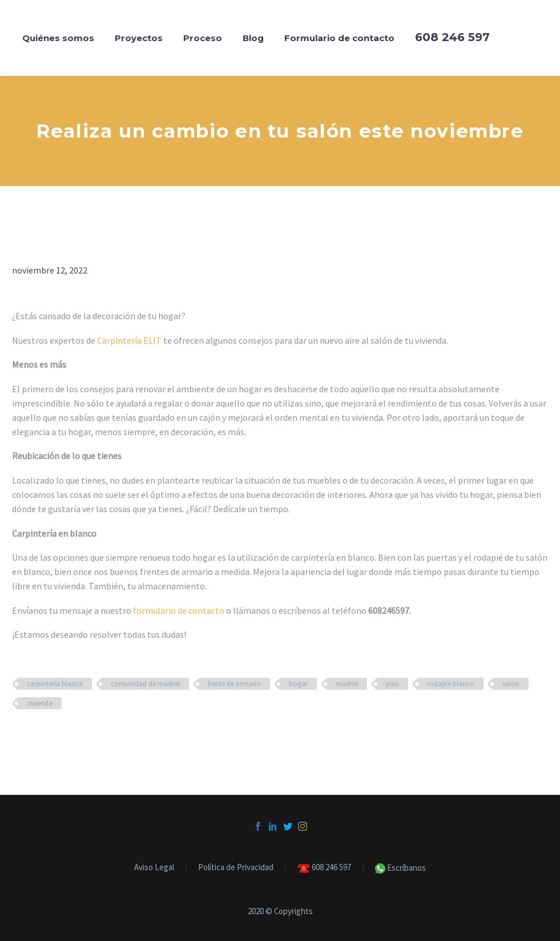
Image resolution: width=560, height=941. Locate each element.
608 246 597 (324, 868)
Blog (253, 38)
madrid (347, 684)
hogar (298, 684)
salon (511, 684)
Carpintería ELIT (129, 340)
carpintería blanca (55, 684)
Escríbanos (400, 868)
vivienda (40, 703)
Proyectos (139, 38)
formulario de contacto (179, 610)
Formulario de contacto (339, 38)
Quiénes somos (58, 38)
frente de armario (234, 684)
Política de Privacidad (236, 868)
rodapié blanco (451, 684)
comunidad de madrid (145, 684)
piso (392, 684)
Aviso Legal (154, 868)
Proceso (203, 38)
